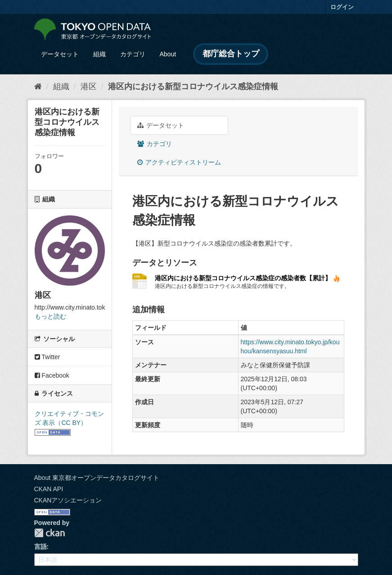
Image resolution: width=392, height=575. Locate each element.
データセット (60, 54)
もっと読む (50, 316)
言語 (41, 547)
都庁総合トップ (231, 54)
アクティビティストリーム (179, 162)
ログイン (342, 7)
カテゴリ (133, 54)
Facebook (52, 375)
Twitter (47, 357)
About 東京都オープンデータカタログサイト (97, 478)
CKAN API (49, 489)
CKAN (50, 533)
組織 (99, 54)
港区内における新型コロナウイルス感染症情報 (193, 87)
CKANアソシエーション (68, 500)
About (168, 54)
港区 (89, 87)
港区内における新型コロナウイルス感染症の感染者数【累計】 (248, 278)
